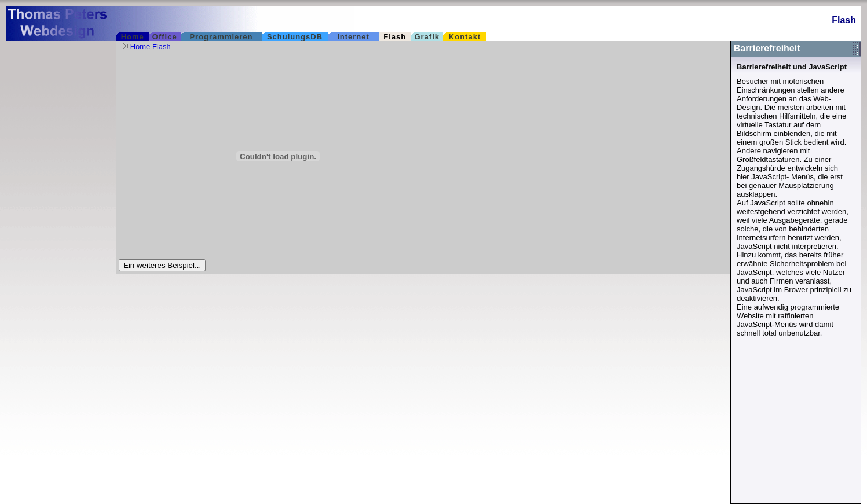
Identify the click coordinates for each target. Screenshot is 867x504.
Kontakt (465, 37)
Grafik (427, 37)
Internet (353, 37)
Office (165, 37)
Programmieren (221, 37)
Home (140, 47)
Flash (395, 37)
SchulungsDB (295, 37)
